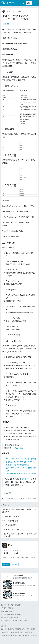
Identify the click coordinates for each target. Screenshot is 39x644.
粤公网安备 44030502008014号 (11, 614)
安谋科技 (4, 629)
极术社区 (9, 3)
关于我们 (4, 608)
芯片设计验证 (18, 448)
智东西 (35, 635)
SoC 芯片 (6, 24)
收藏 (24, 499)
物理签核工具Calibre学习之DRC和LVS (20, 462)
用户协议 (11, 605)
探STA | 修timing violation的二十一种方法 (21, 459)
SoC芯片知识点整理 (10, 525)
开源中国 (18, 629)
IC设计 (24, 479)
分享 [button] (30, 499)
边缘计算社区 (31, 629)
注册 (29, 3)
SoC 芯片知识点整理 (10, 521)
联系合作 (11, 608)
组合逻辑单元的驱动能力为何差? (18, 465)
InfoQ (24, 629)
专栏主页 (15, 565)
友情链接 (4, 626)
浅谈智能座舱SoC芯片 (11, 516)
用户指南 (4, 605)
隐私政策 (18, 605)
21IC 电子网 (5, 632)
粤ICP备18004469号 (7, 611)
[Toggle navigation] (35, 3)
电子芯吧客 (29, 632)
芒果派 (15, 635)
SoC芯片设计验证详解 (11, 529)
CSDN (3, 635)
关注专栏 (6, 565)
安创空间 (11, 629)
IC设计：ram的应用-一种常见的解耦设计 (21, 474)
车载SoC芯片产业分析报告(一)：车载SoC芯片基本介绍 (19, 511)
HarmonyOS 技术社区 (17, 632)
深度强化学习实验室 (25, 635)
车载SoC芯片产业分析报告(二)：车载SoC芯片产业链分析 (19, 535)
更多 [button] (35, 499)
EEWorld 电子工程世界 (10, 620)
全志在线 (9, 635)
